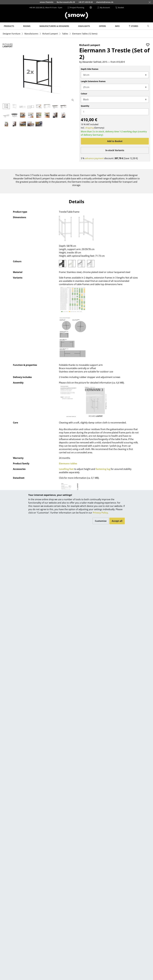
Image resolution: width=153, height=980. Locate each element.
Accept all (117, 521)
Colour (84, 94)
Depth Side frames (90, 69)
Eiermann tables (68, 463)
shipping (89, 128)
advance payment (94, 158)
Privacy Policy (100, 513)
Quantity (85, 106)
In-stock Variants (115, 150)
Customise (101, 521)
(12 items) (85, 34)
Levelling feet (66, 469)
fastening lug (103, 469)
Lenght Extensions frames (93, 81)
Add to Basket (115, 141)
